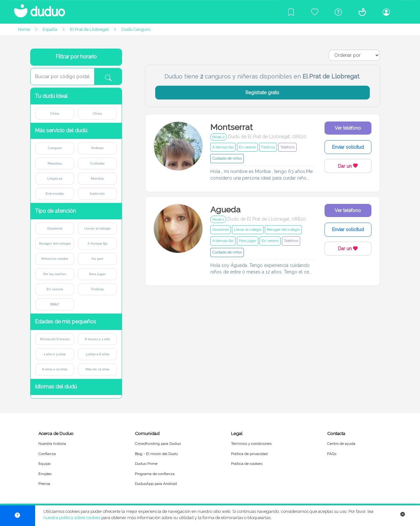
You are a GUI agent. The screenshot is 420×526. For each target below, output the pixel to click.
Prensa (44, 484)
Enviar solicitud (348, 147)
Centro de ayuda (341, 444)
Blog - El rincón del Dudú (156, 454)
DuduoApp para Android (156, 484)
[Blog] (291, 12)
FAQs (332, 454)
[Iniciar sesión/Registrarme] (386, 12)
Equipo (44, 464)
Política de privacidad (249, 454)
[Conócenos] (362, 12)
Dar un (348, 166)
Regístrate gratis (262, 93)
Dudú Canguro (136, 29)
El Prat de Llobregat (89, 29)
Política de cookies (247, 464)
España (50, 29)
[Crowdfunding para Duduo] (315, 12)
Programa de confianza (155, 474)
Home (24, 29)
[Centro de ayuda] (338, 12)
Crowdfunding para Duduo (158, 444)
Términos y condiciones (251, 444)
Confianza (47, 454)
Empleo (45, 474)
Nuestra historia (52, 444)
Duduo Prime (146, 464)
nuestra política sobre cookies (72, 518)
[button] (76, 96)
